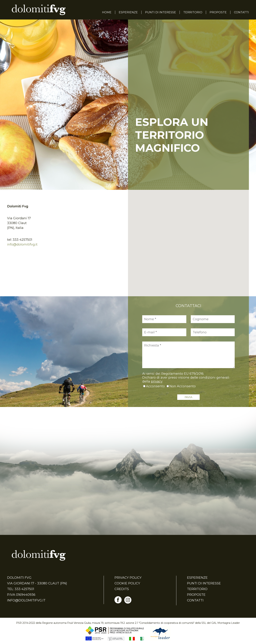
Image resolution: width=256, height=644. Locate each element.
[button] (188, 240)
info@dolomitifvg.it (22, 244)
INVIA (188, 397)
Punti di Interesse (161, 12)
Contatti (241, 12)
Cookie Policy (127, 583)
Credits (122, 589)
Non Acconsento (183, 386)
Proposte (218, 12)
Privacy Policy (128, 578)
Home (107, 12)
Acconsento (155, 386)
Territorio (193, 12)
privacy (157, 381)
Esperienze (128, 12)
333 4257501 (22, 240)
